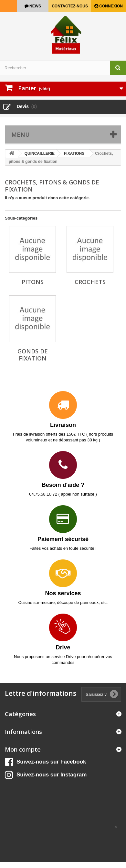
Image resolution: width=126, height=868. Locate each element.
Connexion (110, 6)
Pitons (33, 282)
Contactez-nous (70, 6)
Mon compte (23, 749)
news (35, 6)
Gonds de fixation (33, 355)
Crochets (90, 282)
